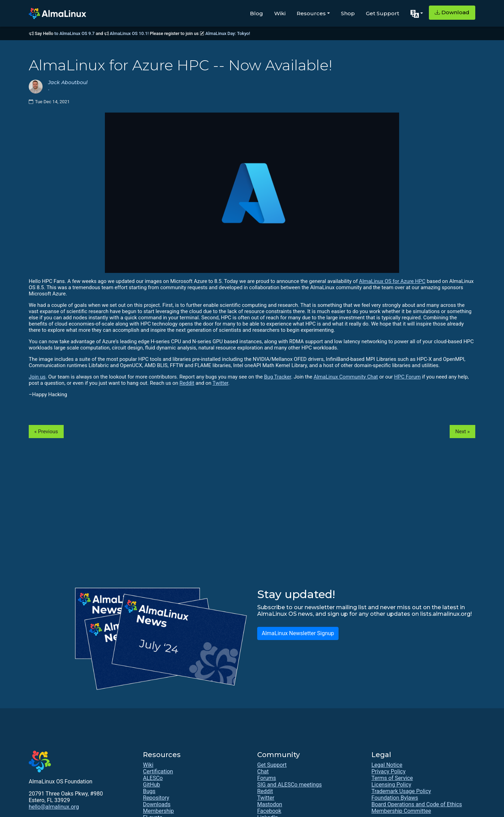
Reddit (187, 383)
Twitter (220, 383)
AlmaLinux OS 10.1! (129, 33)
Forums (267, 778)
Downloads (157, 804)
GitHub (151, 785)
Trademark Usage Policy (401, 791)
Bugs (149, 791)
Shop (348, 13)
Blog (256, 13)
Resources (311, 13)
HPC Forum (407, 377)
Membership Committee (401, 811)
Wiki (280, 13)
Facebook (269, 811)
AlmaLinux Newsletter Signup (298, 633)
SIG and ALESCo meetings (290, 785)
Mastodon (270, 804)
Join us (37, 377)
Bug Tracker (278, 377)
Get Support (382, 13)
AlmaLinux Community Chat (346, 377)
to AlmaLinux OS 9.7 (74, 33)
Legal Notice (387, 765)
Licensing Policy (391, 785)
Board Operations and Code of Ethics (417, 804)
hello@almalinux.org (54, 807)
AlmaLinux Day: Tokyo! (228, 33)
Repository (156, 798)
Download (452, 12)
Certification (158, 771)
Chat (263, 771)
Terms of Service (392, 778)
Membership (158, 811)
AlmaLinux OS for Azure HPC (392, 281)
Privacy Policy (389, 771)
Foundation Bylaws (395, 798)
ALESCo (153, 778)
